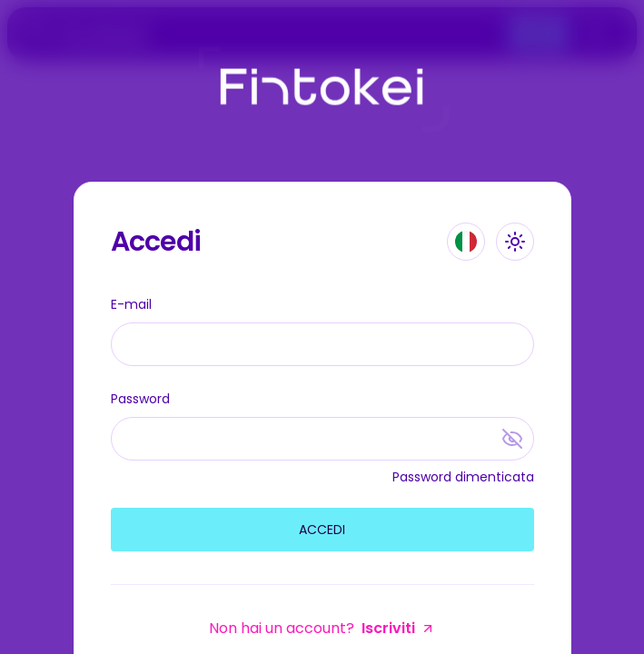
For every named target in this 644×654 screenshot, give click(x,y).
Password (140, 399)
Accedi (322, 530)
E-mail (131, 304)
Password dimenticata (463, 477)
